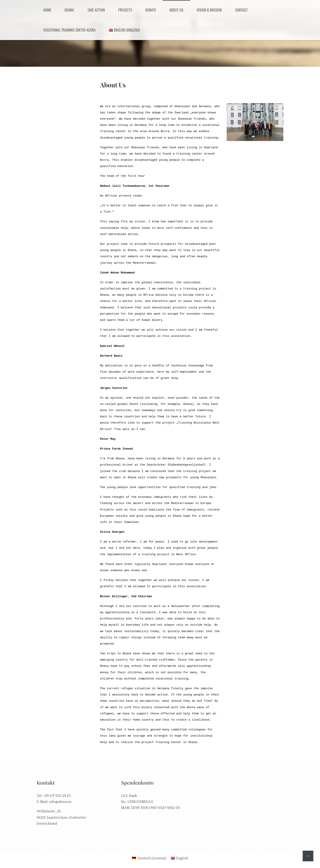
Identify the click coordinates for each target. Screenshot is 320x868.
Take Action (96, 10)
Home (47, 10)
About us (176, 10)
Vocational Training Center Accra (69, 30)
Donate (151, 10)
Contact (241, 10)
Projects (125, 10)
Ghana (69, 10)
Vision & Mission (209, 10)
